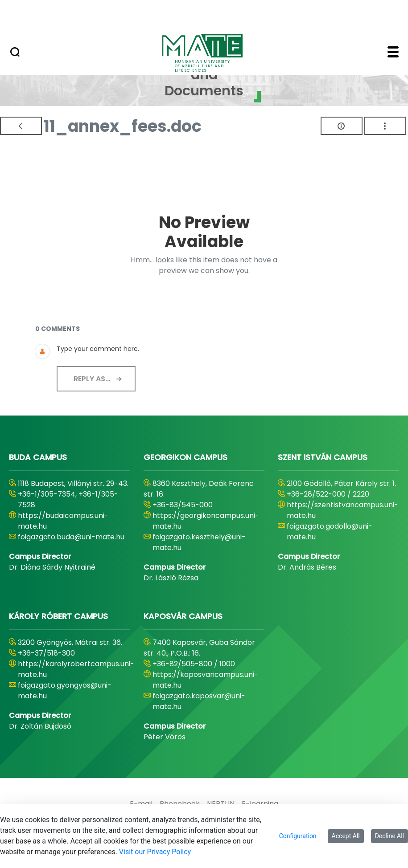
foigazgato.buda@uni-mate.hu (71, 537)
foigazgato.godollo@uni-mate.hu (330, 532)
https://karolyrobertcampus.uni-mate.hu (76, 669)
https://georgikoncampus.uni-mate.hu (206, 521)
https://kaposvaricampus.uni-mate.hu (205, 680)
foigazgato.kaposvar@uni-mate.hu (199, 701)
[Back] (21, 126)
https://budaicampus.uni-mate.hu (63, 521)
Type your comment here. (98, 349)
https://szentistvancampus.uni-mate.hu (342, 510)
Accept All (346, 836)
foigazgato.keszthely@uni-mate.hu (199, 542)
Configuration (298, 836)
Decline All (389, 836)
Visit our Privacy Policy (155, 852)
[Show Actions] (385, 126)
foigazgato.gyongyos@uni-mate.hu (65, 691)
